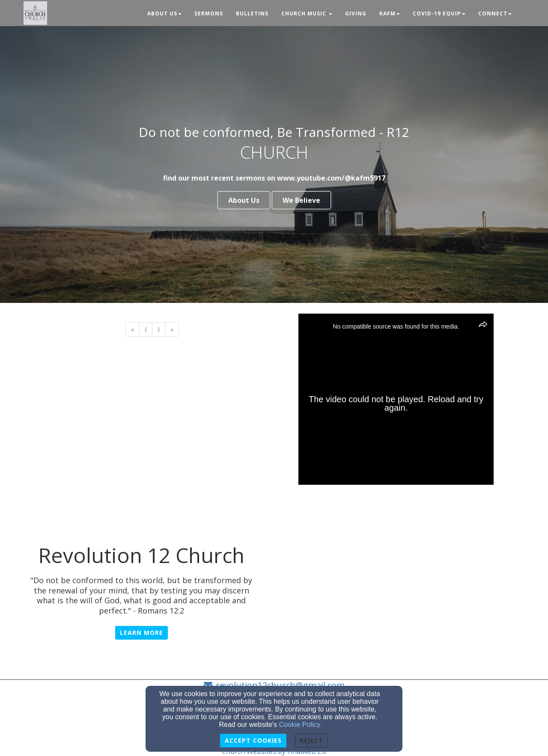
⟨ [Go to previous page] (146, 329)
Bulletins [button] (252, 13)
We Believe (301, 200)
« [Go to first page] (133, 329)
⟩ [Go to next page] (159, 329)
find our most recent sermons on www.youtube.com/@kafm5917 (274, 178)
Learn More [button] (141, 633)
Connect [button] (495, 13)
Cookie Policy (300, 725)
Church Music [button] (307, 13)
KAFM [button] (390, 13)
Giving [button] (356, 13)
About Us (244, 200)
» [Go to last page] (172, 329)
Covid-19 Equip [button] (439, 13)
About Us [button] (164, 13)
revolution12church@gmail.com (280, 685)
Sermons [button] (209, 13)
